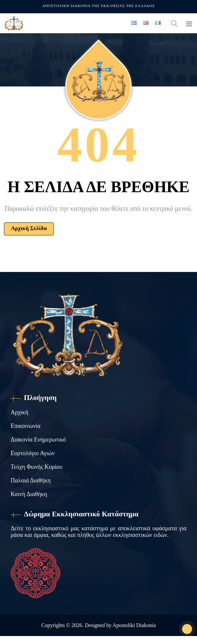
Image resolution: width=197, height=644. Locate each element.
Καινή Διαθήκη (29, 494)
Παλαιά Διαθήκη (31, 480)
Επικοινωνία (26, 426)
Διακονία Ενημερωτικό (38, 440)
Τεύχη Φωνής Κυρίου (36, 467)
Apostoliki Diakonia (134, 625)
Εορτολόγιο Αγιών (33, 453)
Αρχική (19, 412)
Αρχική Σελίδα (29, 228)
